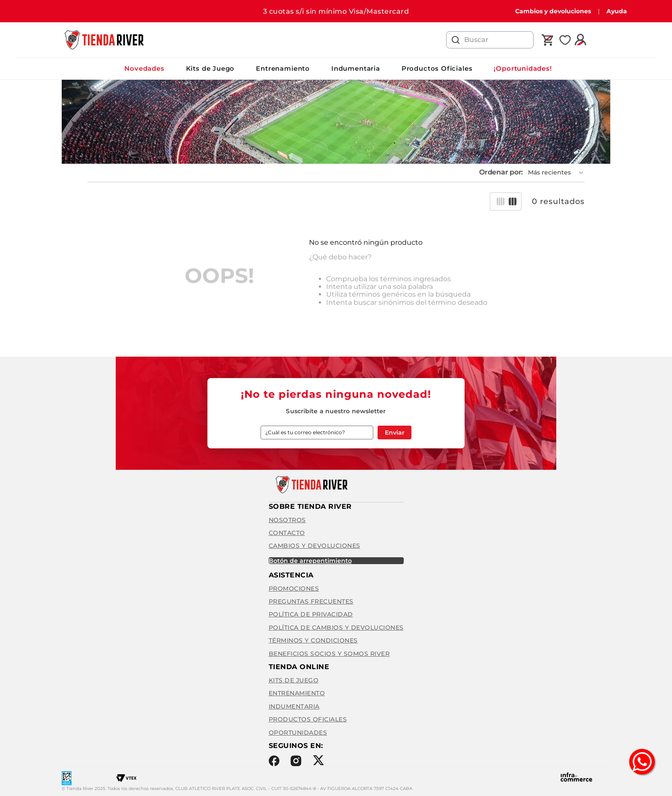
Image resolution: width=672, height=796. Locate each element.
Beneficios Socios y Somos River (329, 654)
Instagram (296, 761)
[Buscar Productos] (456, 40)
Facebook (274, 761)
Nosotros (287, 520)
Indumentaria (356, 68)
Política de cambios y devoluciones (336, 628)
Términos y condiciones (313, 640)
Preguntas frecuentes (311, 601)
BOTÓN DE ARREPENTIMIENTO (310, 561)
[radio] (501, 201)
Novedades (144, 68)
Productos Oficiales (437, 68)
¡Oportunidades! (523, 68)
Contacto (287, 533)
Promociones (294, 589)
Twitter (318, 760)
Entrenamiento (283, 68)
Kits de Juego (210, 68)
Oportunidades (298, 733)
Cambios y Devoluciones (315, 546)
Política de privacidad (311, 614)
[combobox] (490, 40)
